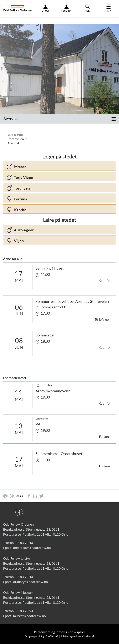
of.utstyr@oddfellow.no (30, 582)
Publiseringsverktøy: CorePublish (77, 636)
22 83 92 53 (24, 611)
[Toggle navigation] (114, 119)
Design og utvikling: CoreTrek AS (41, 636)
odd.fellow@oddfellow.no (32, 548)
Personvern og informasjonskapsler (59, 632)
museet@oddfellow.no (29, 616)
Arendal (11, 119)
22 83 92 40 (24, 543)
